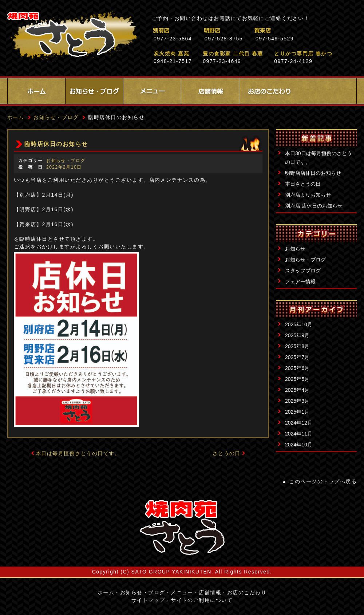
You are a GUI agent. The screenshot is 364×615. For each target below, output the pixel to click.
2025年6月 (297, 368)
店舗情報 (210, 91)
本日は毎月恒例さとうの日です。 (78, 453)
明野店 (244, 30)
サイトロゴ (182, 528)
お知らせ (295, 249)
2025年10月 (299, 324)
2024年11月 (299, 434)
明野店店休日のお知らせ (313, 173)
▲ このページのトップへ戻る (319, 481)
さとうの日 (227, 453)
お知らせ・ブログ (94, 91)
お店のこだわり (268, 91)
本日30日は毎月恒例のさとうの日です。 (318, 158)
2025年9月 (297, 335)
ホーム (36, 91)
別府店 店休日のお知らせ (314, 206)
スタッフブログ (303, 271)
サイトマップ (148, 600)
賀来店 (295, 30)
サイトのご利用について (202, 600)
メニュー (152, 91)
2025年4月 (297, 390)
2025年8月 (297, 346)
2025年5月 (297, 379)
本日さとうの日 (303, 184)
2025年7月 (297, 357)
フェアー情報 (300, 281)
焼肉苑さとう (72, 36)
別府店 (193, 30)
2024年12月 (299, 423)
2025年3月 (297, 401)
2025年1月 (297, 412)
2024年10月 (299, 445)
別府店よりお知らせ (308, 195)
